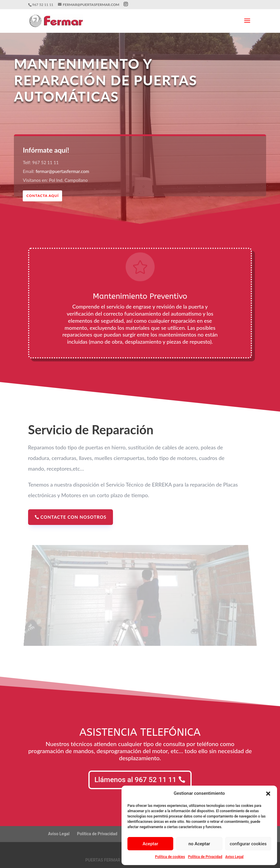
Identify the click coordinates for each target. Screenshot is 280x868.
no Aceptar (199, 844)
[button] (268, 794)
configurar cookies (248, 844)
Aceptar (150, 844)
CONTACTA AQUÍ (42, 196)
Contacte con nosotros (73, 517)
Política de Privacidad (205, 857)
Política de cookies (170, 857)
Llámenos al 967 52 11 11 (136, 780)
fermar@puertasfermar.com (63, 171)
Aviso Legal (234, 857)
